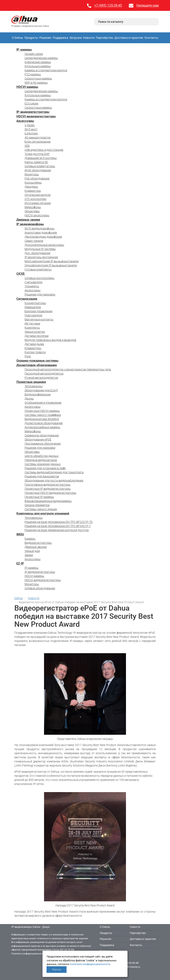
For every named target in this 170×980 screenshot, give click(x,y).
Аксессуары (25, 121)
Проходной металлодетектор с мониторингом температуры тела (68, 369)
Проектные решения (31, 382)
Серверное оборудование (42, 435)
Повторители (33, 315)
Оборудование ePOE (38, 439)
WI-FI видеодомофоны (40, 228)
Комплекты (32, 328)
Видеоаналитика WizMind (42, 419)
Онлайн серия (34, 54)
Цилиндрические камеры (41, 58)
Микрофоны (33, 207)
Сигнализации (27, 299)
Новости (89, 38)
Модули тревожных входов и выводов (50, 340)
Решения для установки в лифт (45, 468)
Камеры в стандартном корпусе (46, 70)
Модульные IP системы (40, 249)
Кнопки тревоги (35, 352)
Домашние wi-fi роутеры (41, 158)
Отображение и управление (43, 403)
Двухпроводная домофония (43, 237)
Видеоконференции (38, 394)
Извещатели (33, 307)
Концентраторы (35, 303)
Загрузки (76, 38)
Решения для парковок (40, 294)
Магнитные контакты (39, 319)
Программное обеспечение (43, 444)
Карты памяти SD (36, 162)
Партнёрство (105, 38)
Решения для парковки (40, 448)
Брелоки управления (39, 311)
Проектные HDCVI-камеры (42, 411)
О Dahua (17, 38)
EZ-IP (20, 563)
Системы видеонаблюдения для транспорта (54, 472)
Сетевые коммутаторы (40, 166)
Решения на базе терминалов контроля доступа (57, 530)
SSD (27, 146)
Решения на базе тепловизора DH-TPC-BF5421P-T (58, 526)
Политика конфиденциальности (28, 954)
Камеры (30, 539)
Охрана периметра (37, 505)
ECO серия (31, 103)
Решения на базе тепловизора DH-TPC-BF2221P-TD (59, 522)
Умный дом (32, 551)
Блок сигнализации (38, 142)
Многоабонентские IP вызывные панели (52, 261)
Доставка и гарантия (129, 38)
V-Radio (30, 125)
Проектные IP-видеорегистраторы (48, 489)
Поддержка (60, 38)
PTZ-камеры (33, 74)
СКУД (20, 274)
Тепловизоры (34, 386)
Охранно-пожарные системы (37, 361)
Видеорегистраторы (38, 543)
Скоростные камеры (38, 78)
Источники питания (38, 203)
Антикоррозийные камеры (42, 427)
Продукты (31, 38)
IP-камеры (24, 50)
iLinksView (31, 133)
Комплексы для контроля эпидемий (43, 513)
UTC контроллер (35, 199)
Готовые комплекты (38, 269)
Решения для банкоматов (42, 476)
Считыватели (33, 282)
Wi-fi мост (31, 129)
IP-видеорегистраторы (33, 112)
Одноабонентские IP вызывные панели (51, 265)
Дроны (29, 399)
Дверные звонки (28, 220)
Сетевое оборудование (40, 588)
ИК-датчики (32, 324)
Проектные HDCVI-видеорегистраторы (50, 493)
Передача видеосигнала (41, 460)
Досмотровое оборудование (37, 365)
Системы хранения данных (43, 464)
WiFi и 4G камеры (36, 83)
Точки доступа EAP (37, 154)
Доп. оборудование (37, 253)
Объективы (32, 211)
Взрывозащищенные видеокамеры (48, 501)
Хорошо (57, 970)
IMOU (20, 534)
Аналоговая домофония (41, 233)
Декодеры (31, 187)
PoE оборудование (37, 178)
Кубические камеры (38, 62)
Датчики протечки (37, 336)
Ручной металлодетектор (41, 378)
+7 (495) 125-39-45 (108, 5)
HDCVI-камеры (27, 87)
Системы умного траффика (43, 415)
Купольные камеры (38, 66)
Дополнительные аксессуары (44, 245)
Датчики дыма (34, 344)
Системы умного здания (41, 509)
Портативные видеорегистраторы (48, 485)
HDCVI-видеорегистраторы (36, 116)
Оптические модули (38, 195)
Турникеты (32, 286)
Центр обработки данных (42, 456)
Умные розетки (35, 332)
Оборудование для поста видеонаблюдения (54, 480)
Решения (45, 38)
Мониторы (32, 174)
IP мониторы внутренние (41, 257)
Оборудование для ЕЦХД (41, 390)
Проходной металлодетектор (44, 374)
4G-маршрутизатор (38, 137)
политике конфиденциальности (90, 964)
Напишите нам (148, 5)
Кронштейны (33, 183)
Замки (29, 555)
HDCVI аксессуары (37, 215)
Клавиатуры (33, 348)
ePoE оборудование (38, 170)
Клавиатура (33, 191)
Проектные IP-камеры (39, 497)
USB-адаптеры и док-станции (44, 150)
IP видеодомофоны (30, 224)
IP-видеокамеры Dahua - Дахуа (30, 927)
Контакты (151, 38)
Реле (28, 356)
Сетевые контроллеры (40, 278)
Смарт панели (34, 241)
